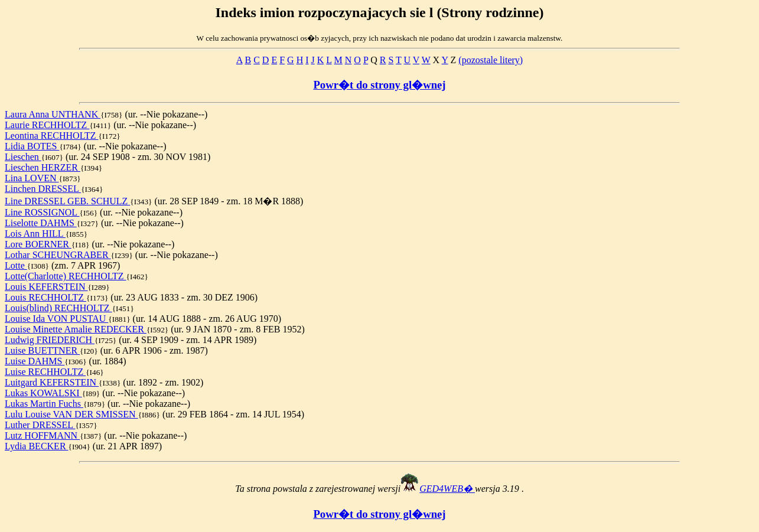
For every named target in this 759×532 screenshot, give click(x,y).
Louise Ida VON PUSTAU (56, 319)
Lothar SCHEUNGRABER (58, 255)
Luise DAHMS (35, 361)
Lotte (16, 265)
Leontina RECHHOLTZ (52, 136)
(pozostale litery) (491, 60)
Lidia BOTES (32, 146)
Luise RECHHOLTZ (45, 372)
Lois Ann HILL (35, 234)
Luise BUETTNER (42, 350)
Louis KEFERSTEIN (46, 287)
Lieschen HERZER (43, 167)
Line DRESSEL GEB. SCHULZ (67, 201)
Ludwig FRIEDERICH (50, 340)
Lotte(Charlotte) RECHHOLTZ (66, 276)
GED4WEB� (447, 489)
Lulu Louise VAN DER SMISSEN (71, 414)
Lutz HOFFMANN (42, 435)
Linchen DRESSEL (43, 189)
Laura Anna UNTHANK (53, 114)
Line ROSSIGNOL (42, 212)
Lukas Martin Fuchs (44, 404)
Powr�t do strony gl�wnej (379, 85)
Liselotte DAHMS (41, 223)
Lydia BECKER (37, 446)
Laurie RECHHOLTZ (47, 125)
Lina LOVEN (32, 178)
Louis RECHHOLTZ (45, 297)
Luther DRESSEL (40, 425)
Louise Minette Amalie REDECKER (76, 329)
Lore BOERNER (38, 244)
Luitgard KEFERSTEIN (52, 382)
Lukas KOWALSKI (43, 393)
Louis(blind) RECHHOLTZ (58, 308)
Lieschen (23, 157)
